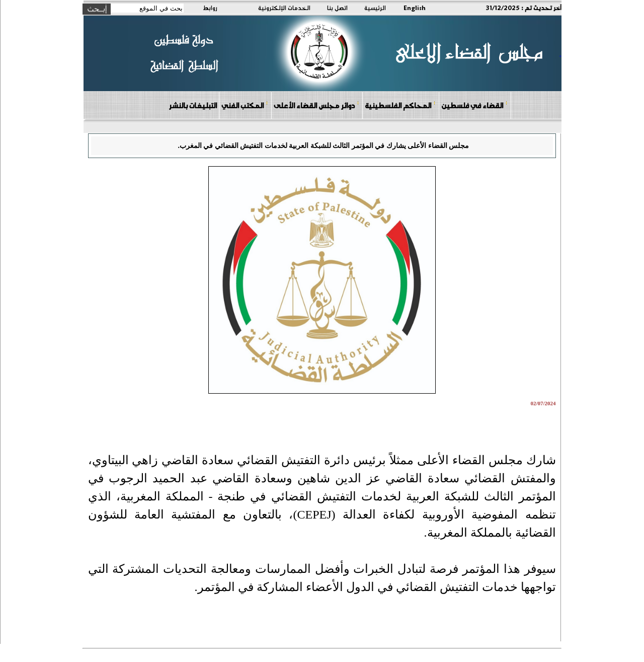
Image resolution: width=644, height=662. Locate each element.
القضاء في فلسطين (474, 105)
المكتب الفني (245, 105)
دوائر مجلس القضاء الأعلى (316, 105)
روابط (210, 8)
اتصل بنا (337, 8)
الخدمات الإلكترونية (284, 8)
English (415, 8)
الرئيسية (375, 8)
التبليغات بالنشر (193, 105)
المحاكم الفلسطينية (400, 105)
